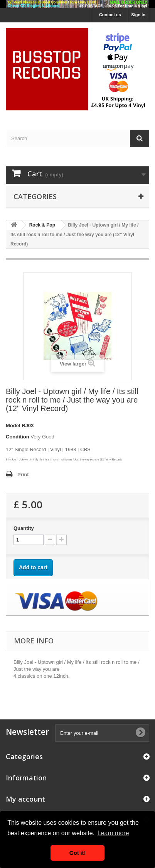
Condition (18, 437)
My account (25, 799)
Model (13, 426)
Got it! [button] (77, 853)
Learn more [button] (113, 833)
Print (23, 475)
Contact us (110, 15)
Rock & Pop (42, 225)
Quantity (24, 528)
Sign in (138, 15)
